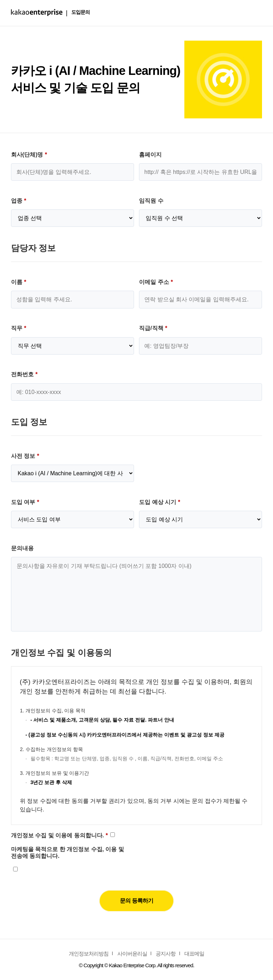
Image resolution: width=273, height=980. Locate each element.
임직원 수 (151, 201)
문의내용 (22, 548)
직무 (19, 328)
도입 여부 (25, 502)
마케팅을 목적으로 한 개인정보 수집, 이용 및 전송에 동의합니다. (68, 853)
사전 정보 (25, 456)
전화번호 (24, 374)
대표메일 (194, 954)
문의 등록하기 (136, 901)
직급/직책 (153, 328)
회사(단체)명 (29, 155)
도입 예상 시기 (160, 502)
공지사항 (166, 954)
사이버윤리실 (132, 954)
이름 (19, 282)
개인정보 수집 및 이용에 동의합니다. (59, 835)
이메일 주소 (156, 282)
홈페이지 (150, 155)
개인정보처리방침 (89, 954)
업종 (19, 201)
